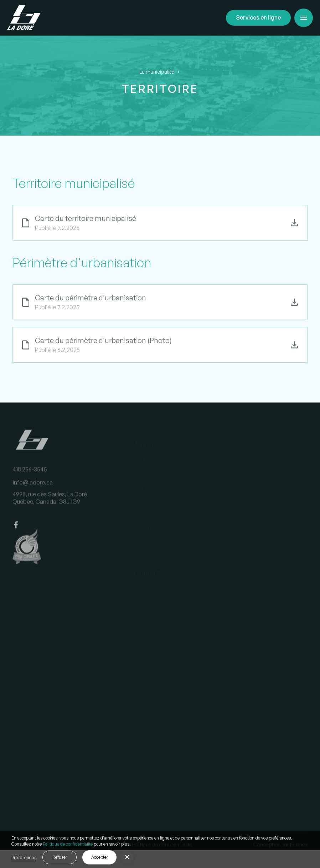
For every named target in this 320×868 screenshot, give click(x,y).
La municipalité (157, 72)
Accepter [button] (100, 857)
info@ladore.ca (33, 487)
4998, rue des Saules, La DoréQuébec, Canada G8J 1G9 (50, 503)
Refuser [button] (60, 857)
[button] (304, 18)
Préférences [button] (24, 857)
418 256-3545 (30, 474)
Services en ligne (258, 17)
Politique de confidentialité (68, 844)
